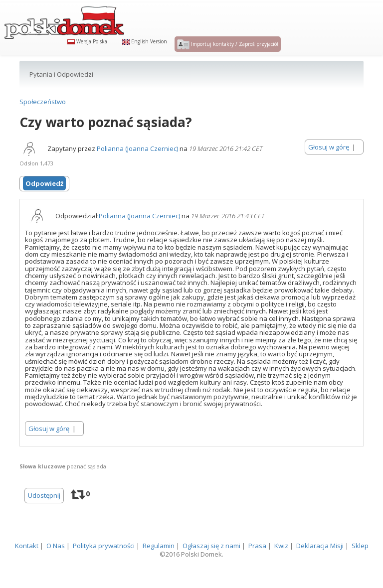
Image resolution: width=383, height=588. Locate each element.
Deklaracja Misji (320, 565)
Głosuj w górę (329, 166)
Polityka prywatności (104, 565)
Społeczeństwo (43, 121)
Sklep (360, 565)
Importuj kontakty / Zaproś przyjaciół (228, 54)
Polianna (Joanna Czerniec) (137, 168)
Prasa (257, 565)
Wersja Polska (87, 51)
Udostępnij (44, 515)
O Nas (56, 565)
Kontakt (27, 565)
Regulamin (159, 565)
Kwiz (281, 565)
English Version (145, 51)
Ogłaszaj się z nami (211, 565)
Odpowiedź (44, 203)
